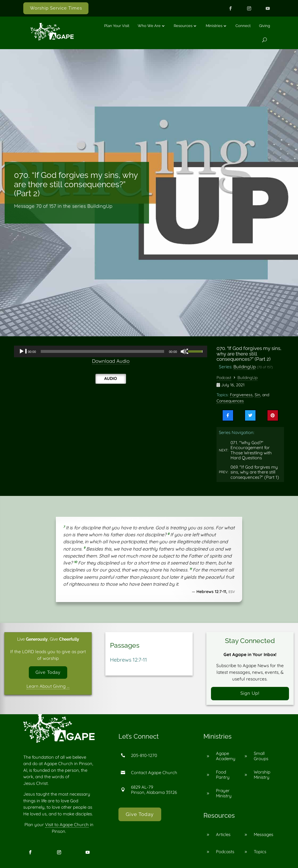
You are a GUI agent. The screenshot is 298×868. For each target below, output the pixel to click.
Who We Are (149, 26)
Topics (260, 852)
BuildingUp (245, 367)
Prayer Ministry (224, 793)
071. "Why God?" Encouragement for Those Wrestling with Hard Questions (251, 450)
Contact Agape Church (154, 773)
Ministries (214, 26)
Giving (265, 26)
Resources (183, 26)
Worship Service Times (56, 8)
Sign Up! (250, 693)
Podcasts (225, 852)
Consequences (230, 401)
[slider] (103, 351)
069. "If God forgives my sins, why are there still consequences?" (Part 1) (255, 472)
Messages (264, 834)
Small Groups (261, 756)
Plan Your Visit (117, 26)
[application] (111, 351)
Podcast (224, 378)
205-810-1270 (144, 755)
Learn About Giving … (48, 686)
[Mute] (185, 351)
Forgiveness (241, 395)
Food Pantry (223, 775)
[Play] (23, 351)
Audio (111, 378)
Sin (257, 395)
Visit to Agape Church (67, 825)
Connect (243, 26)
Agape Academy (226, 756)
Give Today (48, 672)
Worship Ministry (262, 775)
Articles (223, 834)
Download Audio (111, 361)
